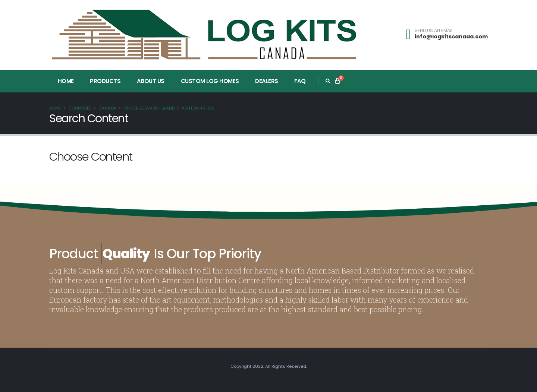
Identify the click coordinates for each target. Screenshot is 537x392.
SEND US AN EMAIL (434, 31)
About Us (151, 81)
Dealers (267, 81)
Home (66, 81)
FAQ (300, 81)
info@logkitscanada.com (451, 37)
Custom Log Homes (210, 81)
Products (105, 81)
